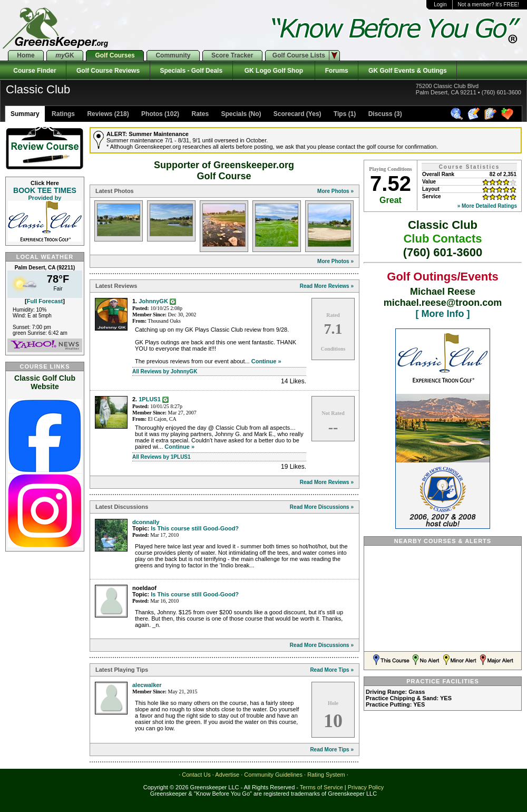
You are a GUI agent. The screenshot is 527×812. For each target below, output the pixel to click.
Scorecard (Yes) (297, 114)
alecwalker (147, 685)
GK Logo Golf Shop (274, 71)
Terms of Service (321, 787)
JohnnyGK (153, 301)
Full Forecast (45, 301)
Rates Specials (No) (225, 114)
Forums (336, 71)
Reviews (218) (107, 114)
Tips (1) (344, 114)
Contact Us (196, 775)
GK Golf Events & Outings (407, 71)
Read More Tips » (332, 670)
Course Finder (33, 71)
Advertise (227, 775)
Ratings (62, 114)
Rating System (326, 775)
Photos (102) (159, 114)
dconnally (146, 522)
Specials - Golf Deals (191, 71)
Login (440, 4)
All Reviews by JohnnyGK (165, 371)
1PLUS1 (150, 399)
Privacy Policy (366, 787)
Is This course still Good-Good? (195, 528)
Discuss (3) (384, 114)
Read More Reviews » (327, 286)
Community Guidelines (273, 775)
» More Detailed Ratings (487, 206)
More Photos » (335, 191)
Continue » (266, 361)
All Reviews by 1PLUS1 (162, 457)
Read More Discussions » (322, 507)
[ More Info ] (443, 314)
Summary (25, 114)
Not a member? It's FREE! (489, 4)
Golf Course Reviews (108, 71)
